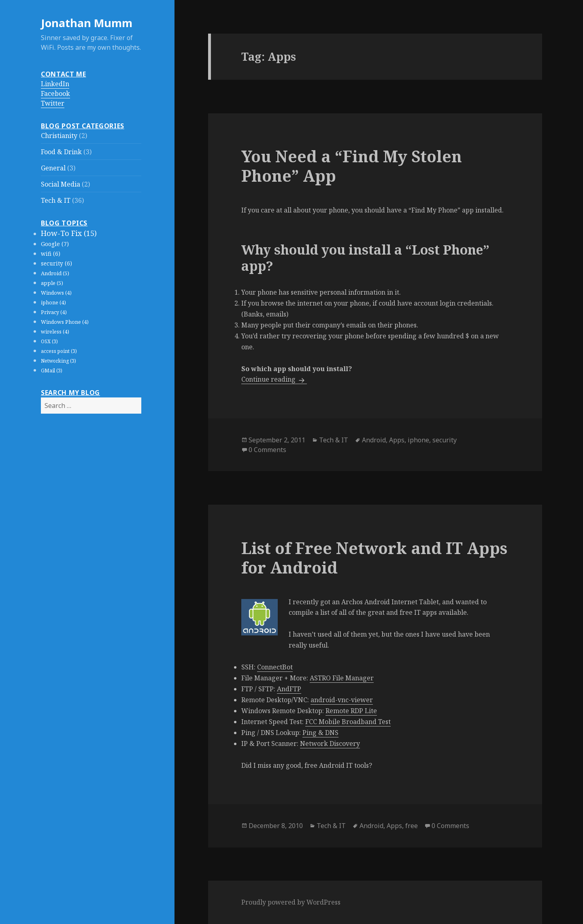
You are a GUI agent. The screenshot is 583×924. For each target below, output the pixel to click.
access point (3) (59, 351)
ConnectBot (275, 667)
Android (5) (55, 273)
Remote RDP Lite (351, 711)
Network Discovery (330, 743)
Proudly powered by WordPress (291, 902)
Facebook (55, 93)
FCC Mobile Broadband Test (348, 722)
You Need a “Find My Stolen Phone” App (352, 166)
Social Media (61, 184)
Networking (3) (59, 361)
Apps (397, 440)
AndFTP (289, 689)
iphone (418, 440)
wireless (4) (55, 332)
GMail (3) (52, 371)
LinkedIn (55, 84)
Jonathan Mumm (87, 23)
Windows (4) (56, 293)
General (53, 168)
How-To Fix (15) (69, 233)
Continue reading (274, 379)
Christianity (59, 136)
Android (374, 440)
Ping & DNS (320, 733)
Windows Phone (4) (65, 322)
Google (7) (55, 244)
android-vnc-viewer (342, 700)
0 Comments (267, 450)
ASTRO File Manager (342, 678)
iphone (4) (53, 303)
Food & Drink (61, 152)
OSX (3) (49, 341)
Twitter (53, 103)
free (412, 826)
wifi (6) (51, 254)
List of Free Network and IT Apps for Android (374, 558)
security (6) (56, 263)
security (445, 440)
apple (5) (52, 283)
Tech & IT (56, 200)
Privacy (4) (54, 312)
